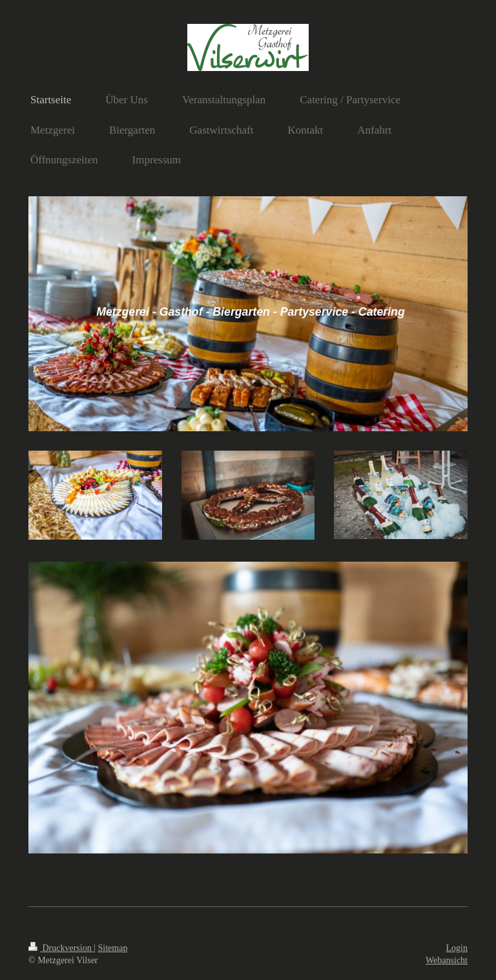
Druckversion (61, 948)
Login (457, 948)
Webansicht (447, 960)
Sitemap (113, 948)
